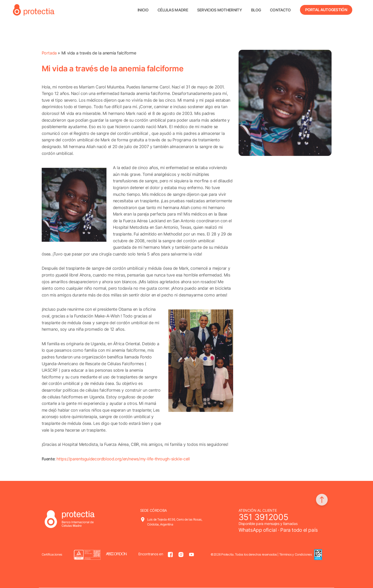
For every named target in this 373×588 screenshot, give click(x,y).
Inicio (143, 10)
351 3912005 (263, 517)
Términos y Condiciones (296, 554)
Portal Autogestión (326, 10)
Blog (256, 10)
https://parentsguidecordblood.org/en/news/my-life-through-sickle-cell (123, 459)
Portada (49, 53)
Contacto (280, 10)
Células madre (173, 10)
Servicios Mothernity (220, 10)
